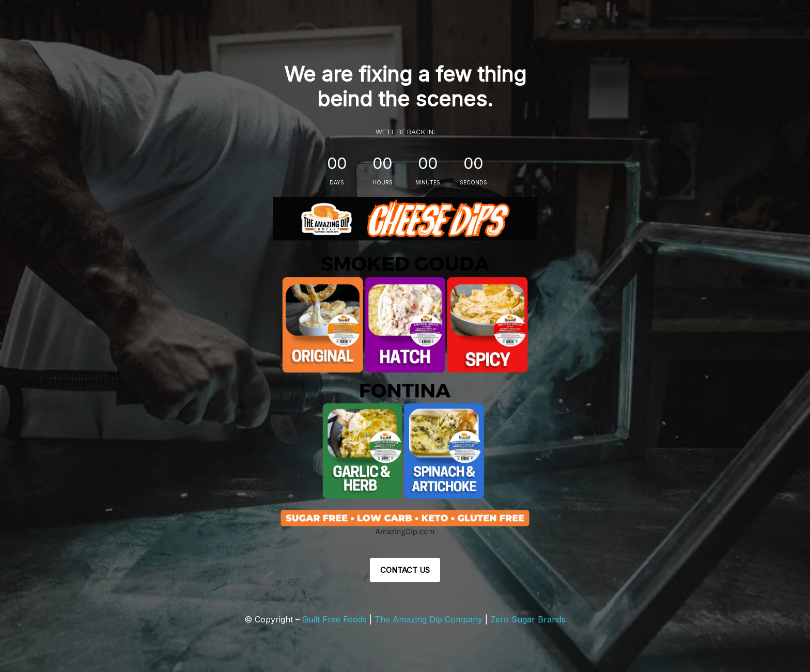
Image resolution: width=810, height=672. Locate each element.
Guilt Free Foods (334, 619)
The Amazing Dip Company (430, 619)
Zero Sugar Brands (528, 619)
